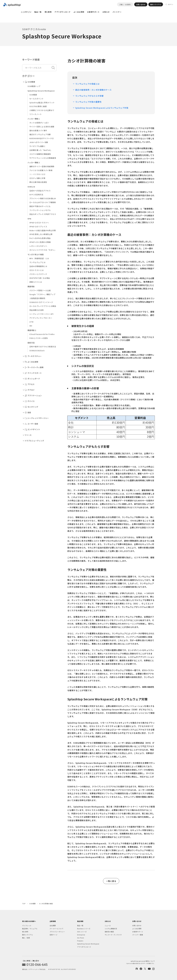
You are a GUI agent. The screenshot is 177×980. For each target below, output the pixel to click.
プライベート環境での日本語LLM (43, 198)
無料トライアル (156, 4)
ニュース (108, 925)
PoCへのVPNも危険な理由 (40, 238)
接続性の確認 (109, 932)
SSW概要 (33, 95)
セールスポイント (37, 99)
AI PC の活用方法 (36, 195)
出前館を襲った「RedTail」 (41, 150)
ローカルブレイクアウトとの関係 (43, 306)
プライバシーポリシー (57, 932)
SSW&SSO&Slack (37, 350)
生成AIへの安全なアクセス (40, 191)
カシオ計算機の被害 (37, 174)
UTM (31, 322)
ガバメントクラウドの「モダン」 (43, 250)
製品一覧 (38, 12)
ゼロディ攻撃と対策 (37, 178)
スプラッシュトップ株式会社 (37, 969)
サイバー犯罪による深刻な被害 (42, 127)
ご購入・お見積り (125, 4)
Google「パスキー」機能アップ (42, 294)
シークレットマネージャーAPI (41, 314)
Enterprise (81, 935)
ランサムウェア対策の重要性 (88, 102)
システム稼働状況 (111, 929)
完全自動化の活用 (37, 310)
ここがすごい (26, 12)
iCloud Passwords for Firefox (42, 334)
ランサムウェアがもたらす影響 (89, 96)
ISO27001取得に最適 (38, 106)
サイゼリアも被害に (37, 146)
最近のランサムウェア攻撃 (40, 134)
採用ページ (53, 935)
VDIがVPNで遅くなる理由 (40, 278)
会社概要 (53, 925)
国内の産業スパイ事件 (38, 130)
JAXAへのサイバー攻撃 (39, 142)
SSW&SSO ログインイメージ (41, 302)
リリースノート (36, 114)
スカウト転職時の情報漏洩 (40, 154)
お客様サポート (93, 12)
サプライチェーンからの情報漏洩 (43, 158)
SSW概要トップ (34, 86)
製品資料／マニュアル (30, 929)
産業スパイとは (36, 282)
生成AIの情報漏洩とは (38, 266)
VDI (31, 326)
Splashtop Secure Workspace (88, 944)
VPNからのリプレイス (38, 227)
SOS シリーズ (82, 932)
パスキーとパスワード (38, 274)
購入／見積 (26, 938)
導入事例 (48, 12)
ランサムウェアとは (37, 262)
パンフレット (27, 925)
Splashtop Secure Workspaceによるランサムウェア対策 (102, 108)
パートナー (117, 12)
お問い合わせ (141, 4)
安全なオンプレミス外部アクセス (43, 214)
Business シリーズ (84, 929)
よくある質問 (79, 12)
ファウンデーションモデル (40, 210)
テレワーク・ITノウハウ (113, 935)
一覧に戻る (111, 881)
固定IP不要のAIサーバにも (40, 206)
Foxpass (80, 941)
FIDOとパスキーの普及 (39, 338)
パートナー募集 (138, 935)
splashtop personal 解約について (140, 962)
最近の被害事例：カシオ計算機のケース (93, 90)
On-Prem (81, 938)
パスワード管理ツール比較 (40, 290)
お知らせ (106, 12)
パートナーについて (57, 929)
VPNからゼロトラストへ (39, 223)
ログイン (170, 4)
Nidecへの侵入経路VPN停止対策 (43, 230)
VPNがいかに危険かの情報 (40, 242)
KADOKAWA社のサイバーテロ (42, 138)
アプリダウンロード (62, 12)
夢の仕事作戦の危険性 (38, 182)
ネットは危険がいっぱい (39, 123)
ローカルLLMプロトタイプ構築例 (43, 202)
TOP (24, 904)
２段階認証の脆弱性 (37, 298)
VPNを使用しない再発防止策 (41, 234)
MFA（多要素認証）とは (39, 258)
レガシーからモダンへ (38, 246)
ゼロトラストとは (37, 270)
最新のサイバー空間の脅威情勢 (42, 166)
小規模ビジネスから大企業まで (42, 110)
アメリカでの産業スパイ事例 (41, 170)
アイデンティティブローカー (41, 318)
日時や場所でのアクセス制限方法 (43, 347)
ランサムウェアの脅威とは (87, 84)
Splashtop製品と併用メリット (42, 103)
